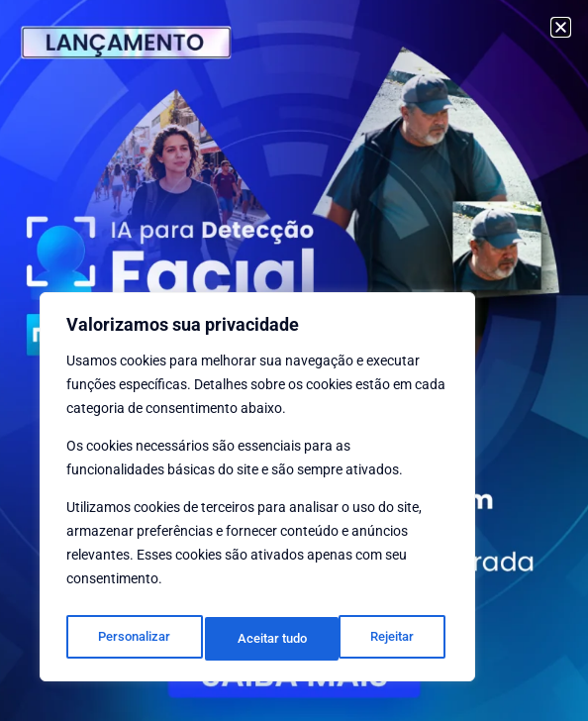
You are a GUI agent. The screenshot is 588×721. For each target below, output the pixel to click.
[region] (257, 492)
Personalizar (133, 639)
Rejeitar (259, 639)
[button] (561, 27)
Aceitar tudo (383, 639)
